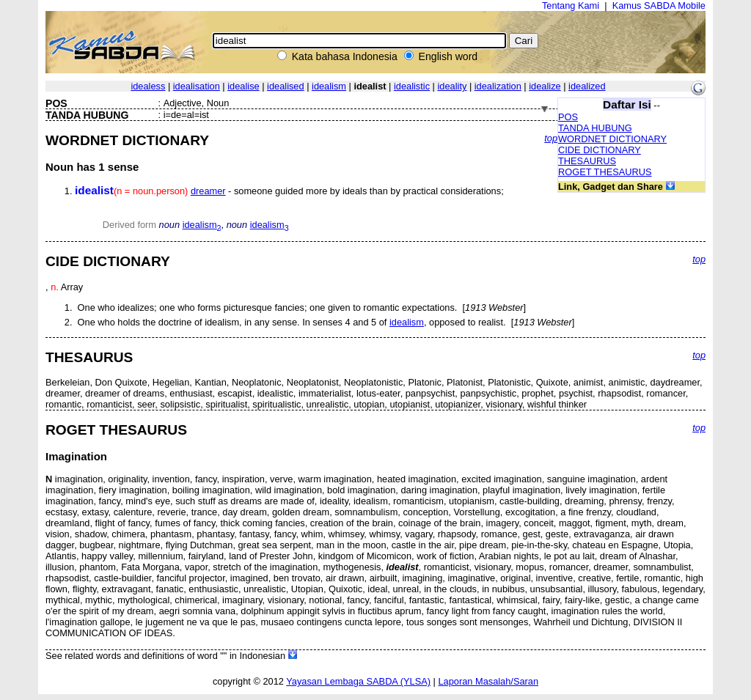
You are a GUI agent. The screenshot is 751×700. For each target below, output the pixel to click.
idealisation (197, 86)
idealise (243, 86)
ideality (453, 86)
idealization (498, 86)
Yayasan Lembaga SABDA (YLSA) (358, 681)
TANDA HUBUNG (595, 128)
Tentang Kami (571, 5)
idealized (587, 86)
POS (568, 117)
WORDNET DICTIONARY (612, 139)
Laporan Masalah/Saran (488, 681)
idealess (148, 86)
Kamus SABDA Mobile (659, 5)
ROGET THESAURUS (605, 172)
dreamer (208, 191)
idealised (286, 86)
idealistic (412, 86)
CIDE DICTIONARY (600, 150)
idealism (329, 86)
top (551, 138)
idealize (545, 86)
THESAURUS (587, 161)
